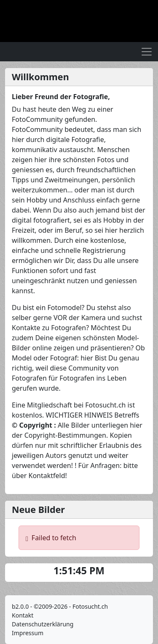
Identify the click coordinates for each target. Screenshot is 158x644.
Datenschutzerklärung (43, 624)
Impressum (28, 633)
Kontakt (23, 615)
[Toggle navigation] (147, 52)
